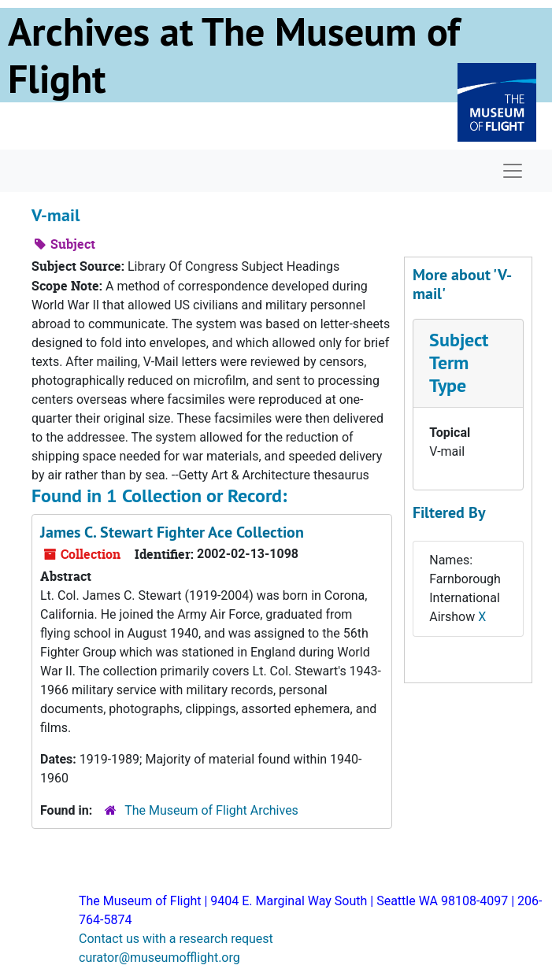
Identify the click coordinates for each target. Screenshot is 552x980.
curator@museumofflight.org (159, 958)
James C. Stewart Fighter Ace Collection (172, 532)
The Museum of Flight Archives (211, 810)
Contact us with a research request (176, 939)
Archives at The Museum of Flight (234, 55)
